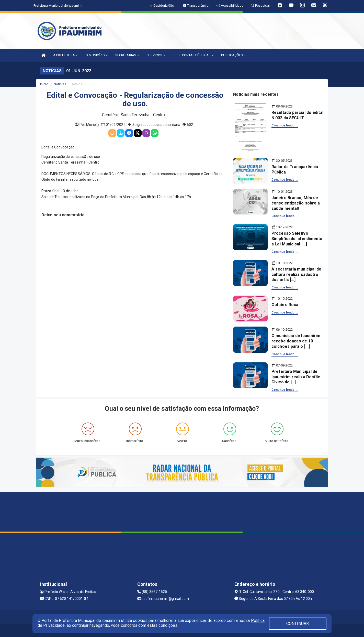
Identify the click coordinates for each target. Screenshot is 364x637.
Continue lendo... (285, 125)
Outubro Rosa (285, 305)
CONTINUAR (298, 624)
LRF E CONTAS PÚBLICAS (193, 55)
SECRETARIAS (127, 55)
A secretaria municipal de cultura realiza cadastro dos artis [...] (297, 274)
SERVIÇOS (156, 55)
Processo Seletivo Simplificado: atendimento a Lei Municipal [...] (297, 239)
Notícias (60, 84)
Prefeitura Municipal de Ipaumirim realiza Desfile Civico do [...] (296, 377)
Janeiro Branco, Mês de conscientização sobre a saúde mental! (296, 203)
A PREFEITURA (65, 55)
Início (44, 84)
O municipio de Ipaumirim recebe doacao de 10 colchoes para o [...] (296, 341)
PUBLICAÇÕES (233, 55)
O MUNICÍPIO (97, 55)
